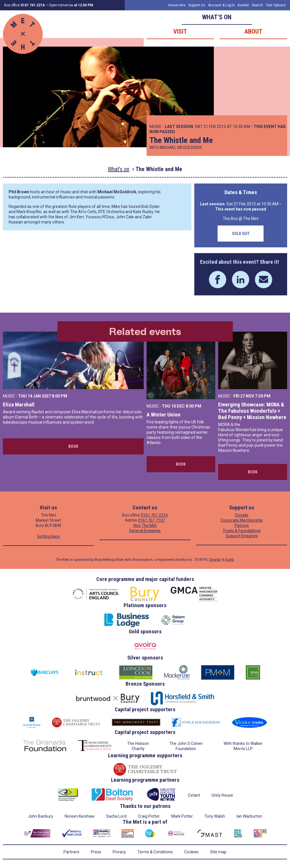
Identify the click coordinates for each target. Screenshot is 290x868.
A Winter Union (164, 415)
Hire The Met (145, 525)
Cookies (191, 852)
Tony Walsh (215, 816)
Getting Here (48, 536)
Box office (24, 5)
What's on (119, 169)
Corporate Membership (242, 520)
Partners (71, 852)
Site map (218, 852)
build (229, 560)
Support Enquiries (242, 536)
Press (96, 852)
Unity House (222, 795)
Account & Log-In (221, 5)
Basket (243, 5)
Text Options (276, 5)
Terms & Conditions (155, 852)
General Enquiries (145, 531)
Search (257, 5)
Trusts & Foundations (242, 531)
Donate (242, 515)
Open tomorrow (71, 5)
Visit (180, 31)
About (253, 31)
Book (73, 446)
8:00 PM (59, 396)
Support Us (197, 5)
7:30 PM (263, 396)
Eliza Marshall (19, 405)
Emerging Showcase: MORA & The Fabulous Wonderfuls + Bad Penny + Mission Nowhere (252, 411)
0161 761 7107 (151, 520)
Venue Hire (177, 5)
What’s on (217, 17)
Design (215, 560)
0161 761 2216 (154, 515)
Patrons (242, 525)
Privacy (119, 852)
